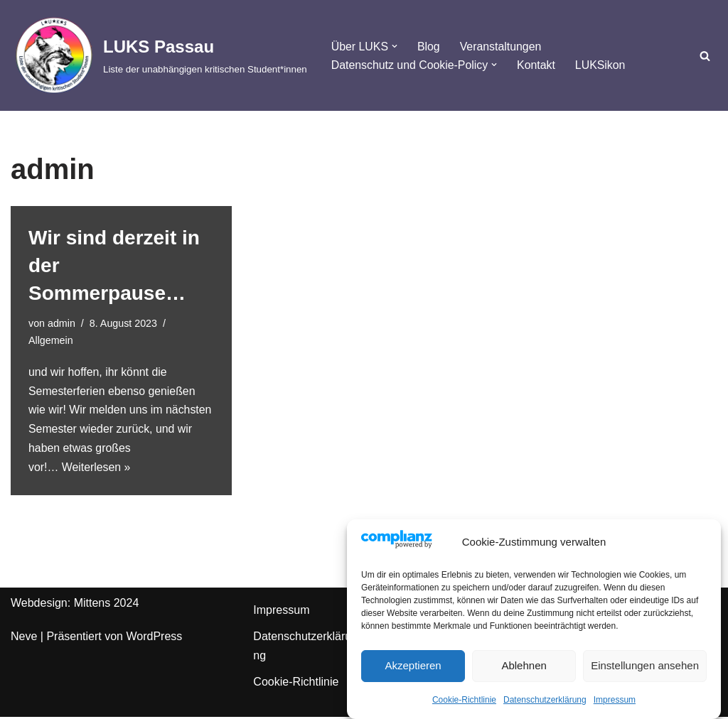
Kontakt (537, 65)
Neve (24, 638)
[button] (395, 46)
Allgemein (51, 340)
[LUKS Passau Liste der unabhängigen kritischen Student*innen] (159, 55)
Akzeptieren (413, 668)
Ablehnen (524, 668)
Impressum (615, 703)
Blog (429, 46)
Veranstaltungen (502, 46)
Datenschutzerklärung (545, 703)
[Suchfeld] (705, 56)
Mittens (92, 605)
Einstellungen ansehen (645, 668)
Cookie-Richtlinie (464, 703)
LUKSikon (602, 65)
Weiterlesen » (97, 469)
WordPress (154, 638)
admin (61, 323)
